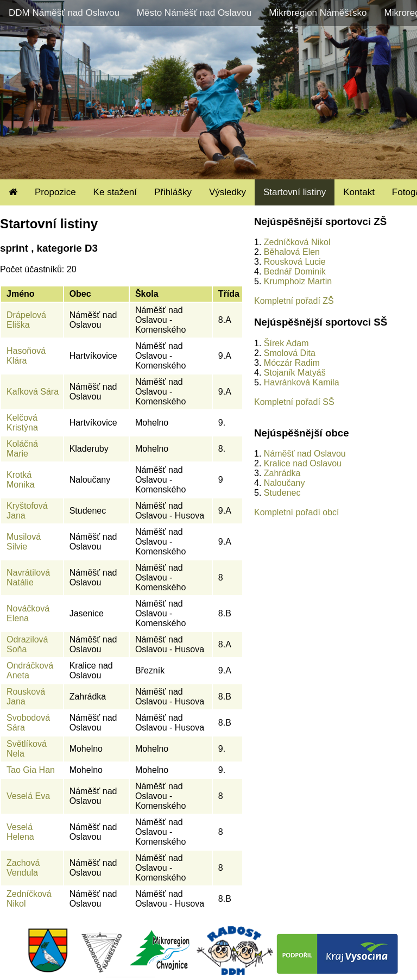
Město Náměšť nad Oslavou (194, 13)
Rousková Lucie (295, 262)
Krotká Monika (21, 480)
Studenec (282, 493)
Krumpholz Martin (298, 281)
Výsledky (228, 192)
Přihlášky (173, 192)
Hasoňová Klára (26, 356)
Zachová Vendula (23, 868)
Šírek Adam (286, 343)
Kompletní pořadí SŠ (294, 402)
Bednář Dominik (295, 271)
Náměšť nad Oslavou (305, 454)
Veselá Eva (28, 796)
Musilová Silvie (24, 542)
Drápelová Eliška (26, 320)
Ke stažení (115, 192)
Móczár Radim (292, 363)
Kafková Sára (33, 392)
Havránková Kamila (302, 382)
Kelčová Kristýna (22, 423)
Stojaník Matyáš (295, 373)
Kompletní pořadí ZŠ (294, 301)
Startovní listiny (295, 192)
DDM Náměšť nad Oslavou (64, 13)
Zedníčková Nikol (297, 242)
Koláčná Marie (22, 449)
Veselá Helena (20, 832)
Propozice (55, 192)
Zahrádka (282, 473)
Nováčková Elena (28, 613)
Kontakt (359, 192)
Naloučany (285, 483)
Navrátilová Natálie (28, 578)
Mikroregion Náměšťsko (318, 13)
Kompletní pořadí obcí (297, 512)
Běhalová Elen (292, 252)
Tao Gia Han (31, 770)
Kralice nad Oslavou (303, 463)
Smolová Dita (290, 353)
